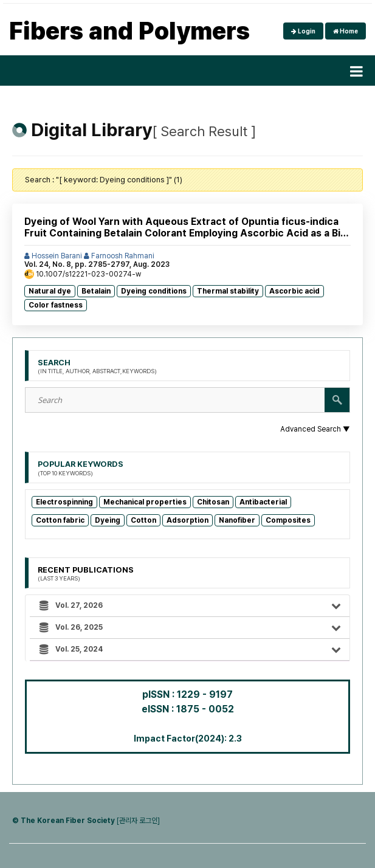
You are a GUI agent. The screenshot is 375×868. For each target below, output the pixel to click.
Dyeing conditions (154, 291)
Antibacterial (263, 502)
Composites (288, 520)
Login (303, 31)
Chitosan (213, 502)
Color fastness (56, 305)
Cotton (143, 520)
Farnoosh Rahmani (119, 256)
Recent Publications (86, 574)
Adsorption (187, 520)
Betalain (96, 291)
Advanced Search (315, 429)
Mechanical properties (145, 502)
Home (346, 31)
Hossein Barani (53, 256)
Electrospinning (64, 502)
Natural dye (50, 291)
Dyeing (108, 520)
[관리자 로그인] (138, 821)
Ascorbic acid (294, 291)
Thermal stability (228, 291)
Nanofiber (237, 520)
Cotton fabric (60, 520)
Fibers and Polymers (129, 31)
